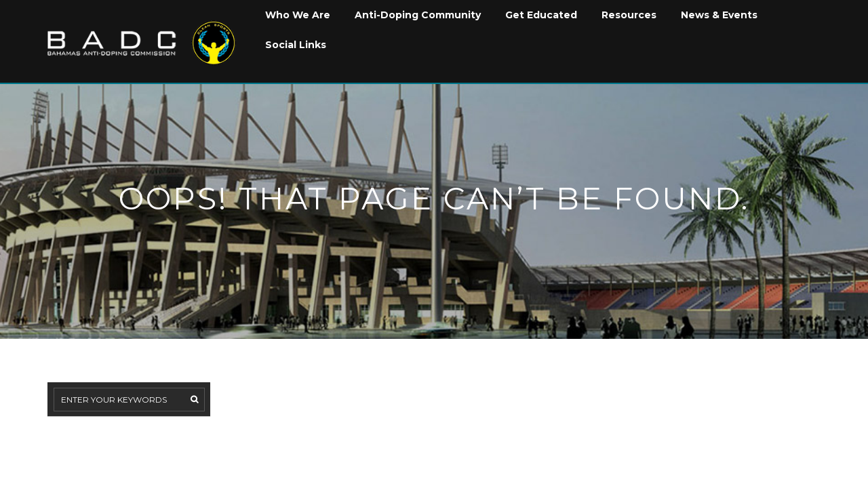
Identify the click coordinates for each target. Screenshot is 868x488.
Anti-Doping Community (418, 15)
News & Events (719, 15)
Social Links (296, 45)
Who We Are (298, 15)
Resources (629, 15)
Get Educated (541, 15)
